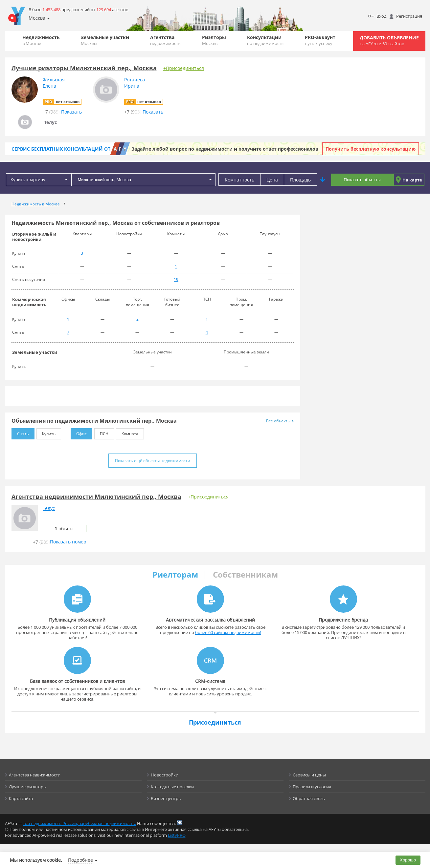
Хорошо (408, 860)
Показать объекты (362, 180)
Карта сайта (21, 798)
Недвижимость (41, 40)
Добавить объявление (389, 41)
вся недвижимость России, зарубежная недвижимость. (80, 823)
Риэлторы (214, 40)
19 (176, 279)
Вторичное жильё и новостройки (34, 237)
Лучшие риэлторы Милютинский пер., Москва (84, 68)
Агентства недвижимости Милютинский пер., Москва (96, 497)
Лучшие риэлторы (28, 787)
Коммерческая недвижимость (29, 302)
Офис (79, 432)
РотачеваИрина (135, 83)
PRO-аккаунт (320, 40)
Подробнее (80, 860)
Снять (20, 432)
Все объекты (280, 421)
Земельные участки (105, 40)
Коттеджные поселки (172, 787)
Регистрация (409, 16)
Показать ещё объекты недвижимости (153, 461)
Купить (46, 432)
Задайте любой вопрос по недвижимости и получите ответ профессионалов (225, 149)
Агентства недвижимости (35, 775)
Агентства (165, 40)
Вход (381, 16)
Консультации (265, 40)
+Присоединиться (184, 68)
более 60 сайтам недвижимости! (228, 632)
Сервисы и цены (309, 775)
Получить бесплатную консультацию (371, 149)
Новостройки (165, 775)
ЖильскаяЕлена (54, 83)
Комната (127, 432)
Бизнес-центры (166, 798)
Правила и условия (312, 787)
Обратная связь (309, 798)
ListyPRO (177, 835)
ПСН (101, 432)
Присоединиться (215, 722)
